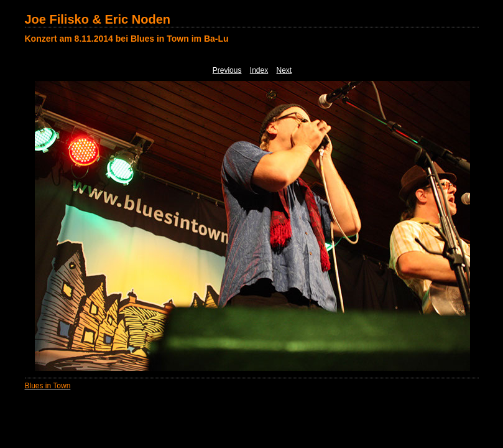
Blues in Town (48, 386)
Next (284, 70)
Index (259, 70)
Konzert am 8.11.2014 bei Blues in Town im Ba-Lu (127, 39)
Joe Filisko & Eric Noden (98, 19)
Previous (227, 70)
